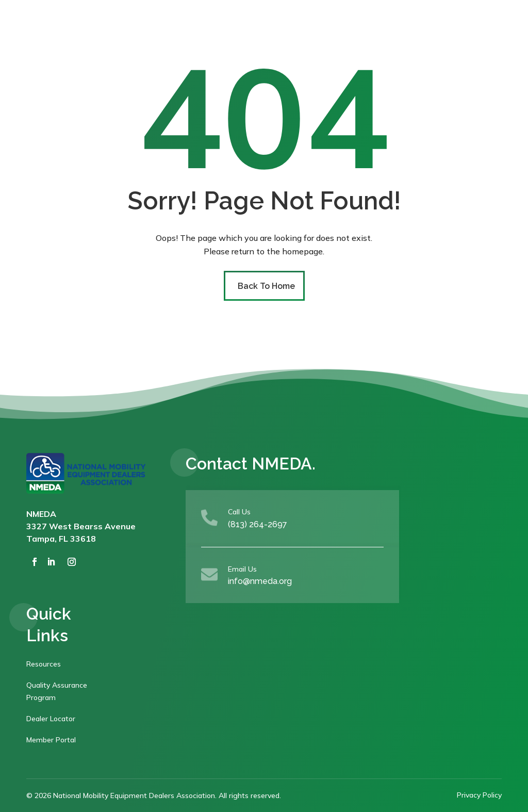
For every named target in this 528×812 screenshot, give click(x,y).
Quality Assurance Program (57, 691)
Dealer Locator (51, 719)
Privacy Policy (479, 795)
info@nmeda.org (260, 581)
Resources (44, 664)
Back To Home (266, 286)
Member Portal (51, 740)
